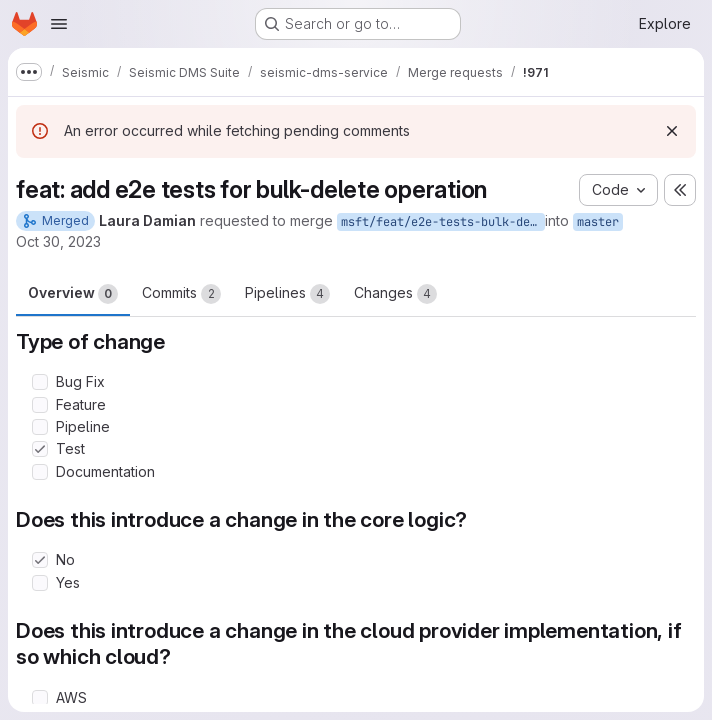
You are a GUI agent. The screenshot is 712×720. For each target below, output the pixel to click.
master (598, 222)
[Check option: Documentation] (40, 472)
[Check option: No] (40, 560)
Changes (395, 294)
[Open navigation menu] (59, 24)
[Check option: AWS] (40, 698)
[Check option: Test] (40, 449)
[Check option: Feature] (40, 405)
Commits (181, 294)
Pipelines (287, 294)
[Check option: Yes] (40, 583)
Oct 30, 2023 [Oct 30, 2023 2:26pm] (58, 241)
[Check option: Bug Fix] (40, 382)
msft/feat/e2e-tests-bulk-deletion (443, 222)
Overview (73, 294)
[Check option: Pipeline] (40, 427)
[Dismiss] (672, 131)
